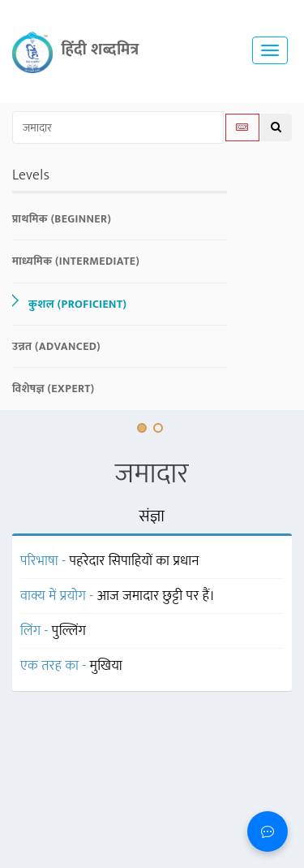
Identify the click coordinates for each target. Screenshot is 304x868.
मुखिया (106, 666)
